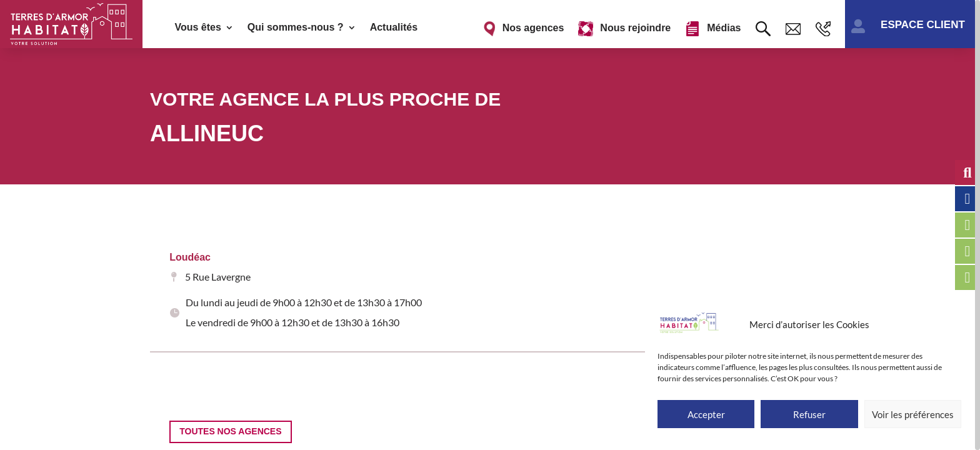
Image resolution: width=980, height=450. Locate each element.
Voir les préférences (913, 414)
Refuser (809, 414)
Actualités (394, 28)
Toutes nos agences (230, 425)
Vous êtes (197, 28)
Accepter (706, 414)
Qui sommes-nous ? (296, 28)
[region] (490, 225)
